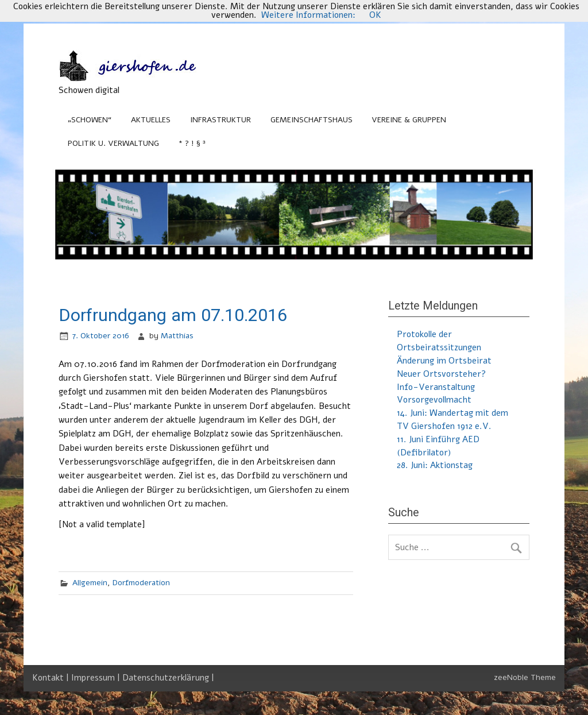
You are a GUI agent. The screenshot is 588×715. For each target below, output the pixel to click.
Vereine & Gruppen (409, 120)
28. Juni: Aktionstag (435, 465)
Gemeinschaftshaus (312, 120)
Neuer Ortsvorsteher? (441, 374)
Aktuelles (151, 120)
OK (375, 15)
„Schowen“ (90, 120)
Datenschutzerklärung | (168, 678)
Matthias (177, 336)
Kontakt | (52, 678)
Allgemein (90, 583)
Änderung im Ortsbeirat (444, 361)
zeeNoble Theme (525, 677)
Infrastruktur (220, 120)
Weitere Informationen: (308, 15)
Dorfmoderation (141, 583)
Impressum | (97, 678)
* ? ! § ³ (192, 143)
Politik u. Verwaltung (113, 143)
